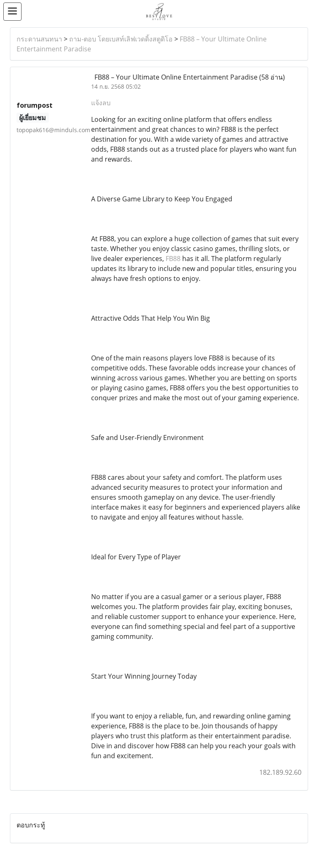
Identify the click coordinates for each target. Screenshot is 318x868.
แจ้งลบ (101, 103)
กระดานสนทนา (39, 39)
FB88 (173, 259)
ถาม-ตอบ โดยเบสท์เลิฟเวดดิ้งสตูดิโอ (121, 39)
